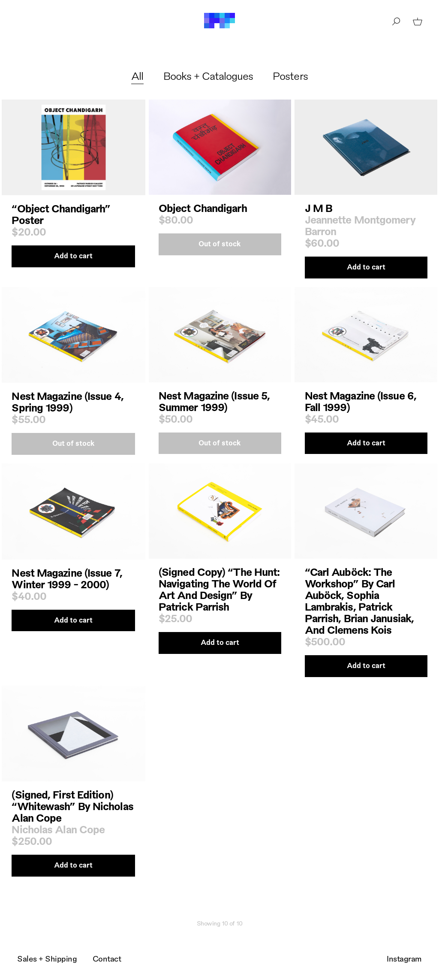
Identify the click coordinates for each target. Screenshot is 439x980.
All (137, 75)
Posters (290, 75)
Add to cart (73, 256)
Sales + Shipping (47, 958)
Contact (107, 958)
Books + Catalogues (208, 75)
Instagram (404, 958)
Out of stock (220, 243)
